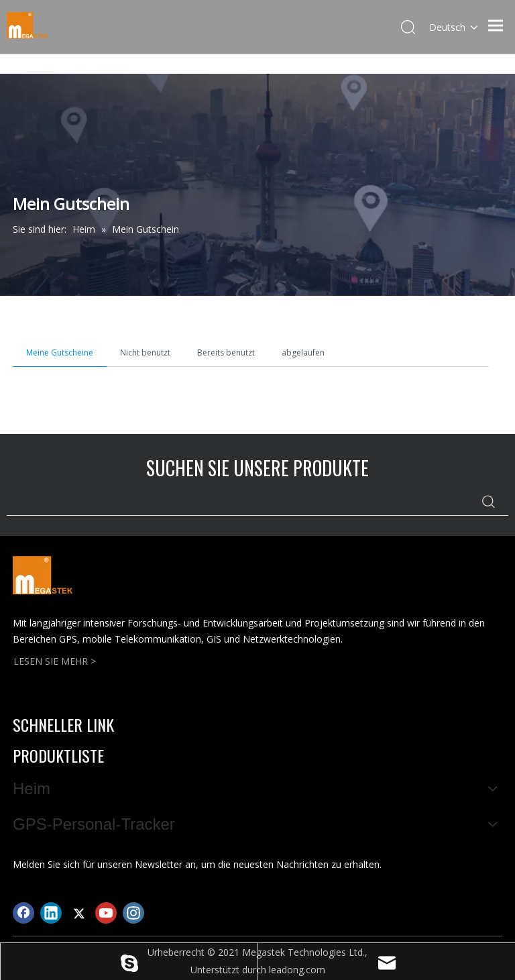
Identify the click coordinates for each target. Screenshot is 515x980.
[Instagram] (133, 913)
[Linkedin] (51, 913)
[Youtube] (106, 913)
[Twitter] (78, 913)
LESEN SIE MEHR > (55, 661)
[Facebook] (23, 913)
